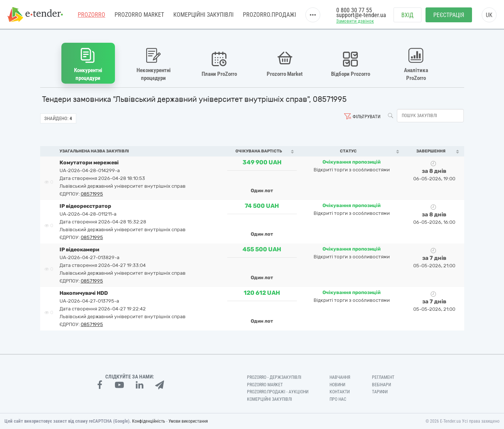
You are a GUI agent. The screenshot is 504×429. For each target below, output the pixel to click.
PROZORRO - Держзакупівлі (274, 377)
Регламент (383, 377)
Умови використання (188, 421)
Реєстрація (449, 15)
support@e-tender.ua (361, 15)
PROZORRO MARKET (139, 15)
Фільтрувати (367, 117)
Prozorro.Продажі (269, 15)
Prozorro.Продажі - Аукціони (278, 392)
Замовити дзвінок (355, 21)
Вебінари (381, 385)
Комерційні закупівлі (203, 15)
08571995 (92, 194)
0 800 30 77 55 (354, 10)
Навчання (340, 377)
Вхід (407, 15)
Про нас (338, 399)
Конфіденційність (149, 421)
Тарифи (380, 392)
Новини (337, 385)
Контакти (340, 392)
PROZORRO (92, 15)
